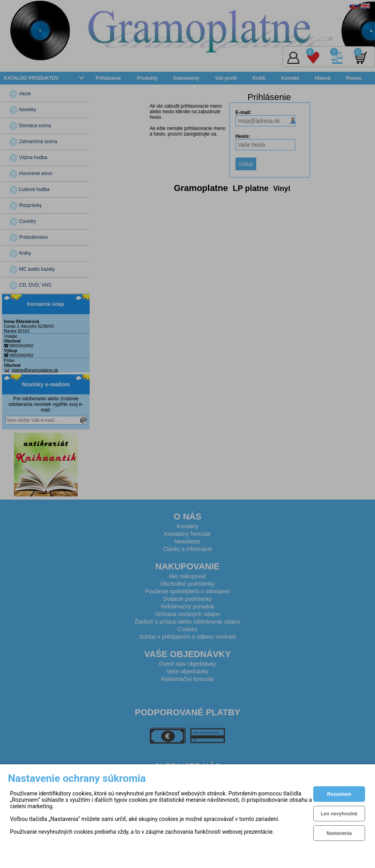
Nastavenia (339, 833)
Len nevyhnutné (339, 814)
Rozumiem (339, 794)
